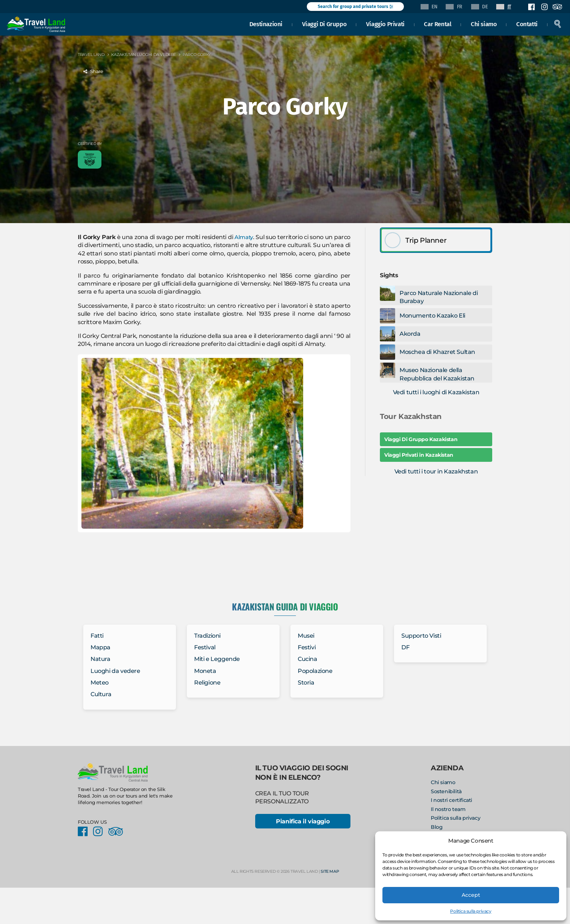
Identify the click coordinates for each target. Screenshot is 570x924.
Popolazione (315, 671)
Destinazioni (266, 23)
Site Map (330, 872)
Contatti (527, 23)
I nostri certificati (451, 800)
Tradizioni (207, 636)
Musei (306, 636)
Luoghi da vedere (115, 671)
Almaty (244, 237)
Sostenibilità (446, 791)
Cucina (308, 659)
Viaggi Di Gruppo (324, 23)
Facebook (531, 7)
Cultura (101, 694)
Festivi (307, 647)
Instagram (544, 7)
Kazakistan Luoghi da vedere (144, 55)
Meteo (100, 683)
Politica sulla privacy (471, 911)
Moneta (205, 671)
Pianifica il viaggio (303, 822)
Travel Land (91, 55)
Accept (471, 895)
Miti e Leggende (217, 659)
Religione (207, 683)
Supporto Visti (421, 636)
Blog (437, 827)
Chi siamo (484, 23)
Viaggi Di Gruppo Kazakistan (421, 439)
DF (405, 647)
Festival (205, 647)
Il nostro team (448, 809)
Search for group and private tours (355, 7)
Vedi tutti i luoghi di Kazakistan (436, 392)
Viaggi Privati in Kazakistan (419, 455)
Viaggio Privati (385, 23)
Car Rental (438, 23)
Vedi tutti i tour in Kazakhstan (436, 471)
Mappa (101, 647)
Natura (101, 659)
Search (558, 23)
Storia (306, 683)
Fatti (97, 636)
